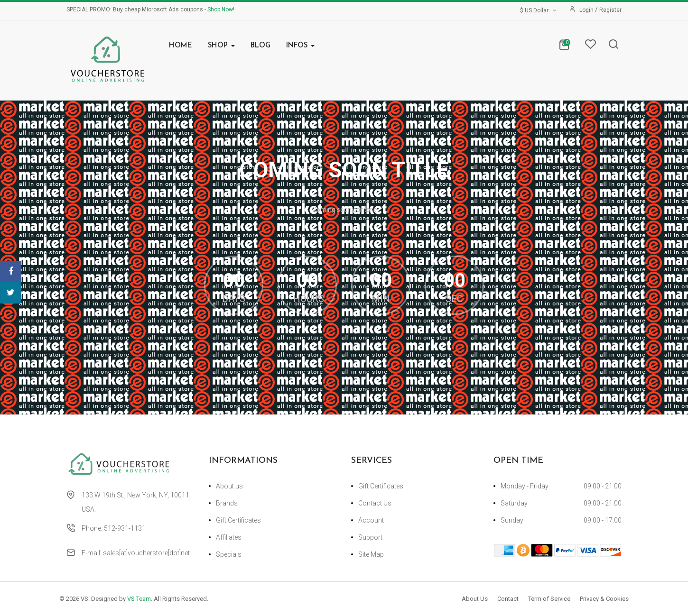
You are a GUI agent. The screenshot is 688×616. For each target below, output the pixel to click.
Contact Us (375, 503)
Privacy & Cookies (604, 599)
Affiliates (229, 537)
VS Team (139, 599)
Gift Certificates (238, 520)
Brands (227, 503)
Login (587, 10)
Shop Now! (221, 9)
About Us (475, 599)
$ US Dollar (539, 10)
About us (229, 486)
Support (370, 537)
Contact (508, 599)
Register (610, 10)
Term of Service (549, 599)
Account (371, 520)
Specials (229, 554)
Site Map (371, 554)
